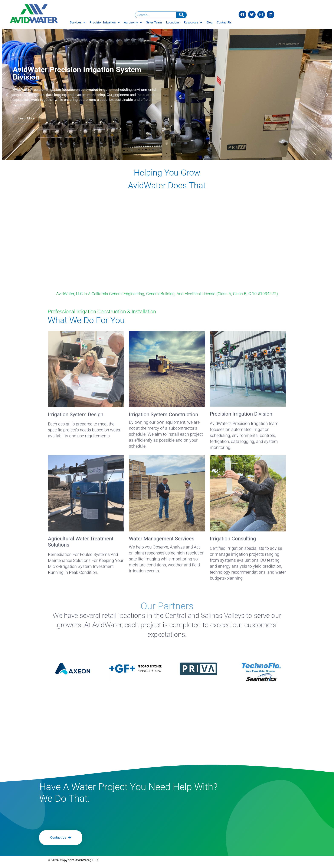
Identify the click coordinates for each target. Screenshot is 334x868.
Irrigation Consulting (233, 540)
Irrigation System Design (76, 415)
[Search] (181, 15)
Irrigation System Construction (163, 415)
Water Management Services (162, 540)
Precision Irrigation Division (241, 415)
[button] (7, 94)
